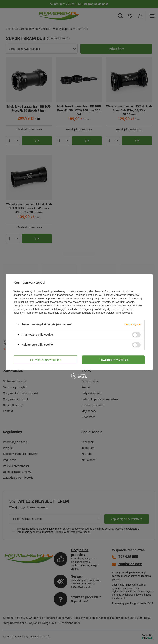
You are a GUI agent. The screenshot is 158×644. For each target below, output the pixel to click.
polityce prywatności (121, 298)
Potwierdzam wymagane (46, 360)
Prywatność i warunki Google (118, 302)
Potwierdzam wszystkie (113, 360)
